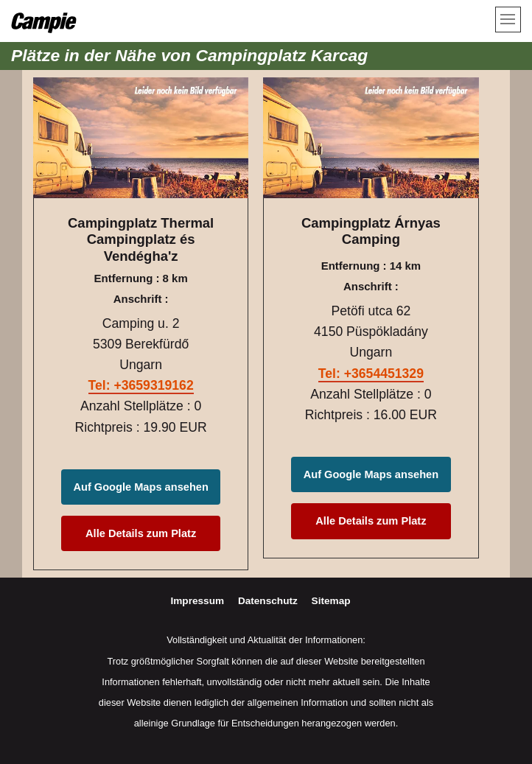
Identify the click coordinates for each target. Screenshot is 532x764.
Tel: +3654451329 (371, 374)
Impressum (198, 601)
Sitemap (331, 601)
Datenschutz (269, 601)
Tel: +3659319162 (141, 385)
